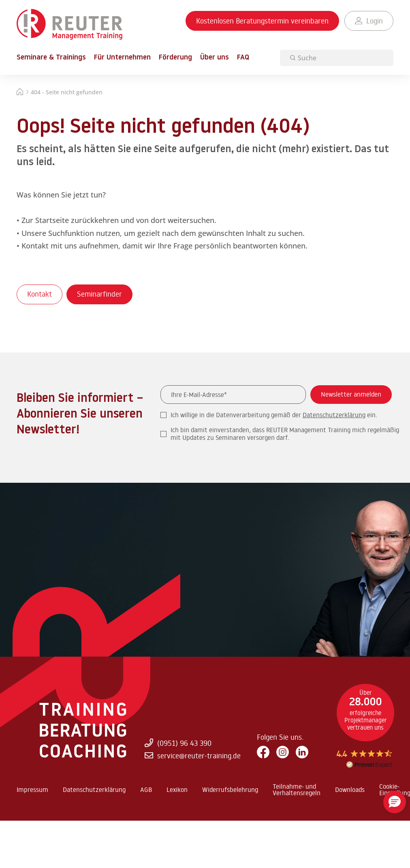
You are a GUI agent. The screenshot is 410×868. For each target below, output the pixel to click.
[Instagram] (283, 752)
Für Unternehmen (122, 58)
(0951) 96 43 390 (178, 743)
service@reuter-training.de (192, 756)
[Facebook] (263, 752)
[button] (395, 802)
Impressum (32, 789)
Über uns (215, 58)
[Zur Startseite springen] (69, 25)
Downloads (350, 789)
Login (369, 21)
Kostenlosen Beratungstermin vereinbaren (262, 21)
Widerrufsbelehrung (230, 789)
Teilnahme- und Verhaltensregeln (297, 789)
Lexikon (177, 789)
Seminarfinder (99, 294)
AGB (146, 789)
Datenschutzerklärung (334, 415)
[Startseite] (20, 93)
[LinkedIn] (302, 752)
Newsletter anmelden (351, 394)
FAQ (243, 58)
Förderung (175, 58)
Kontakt (40, 294)
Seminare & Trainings (51, 58)
